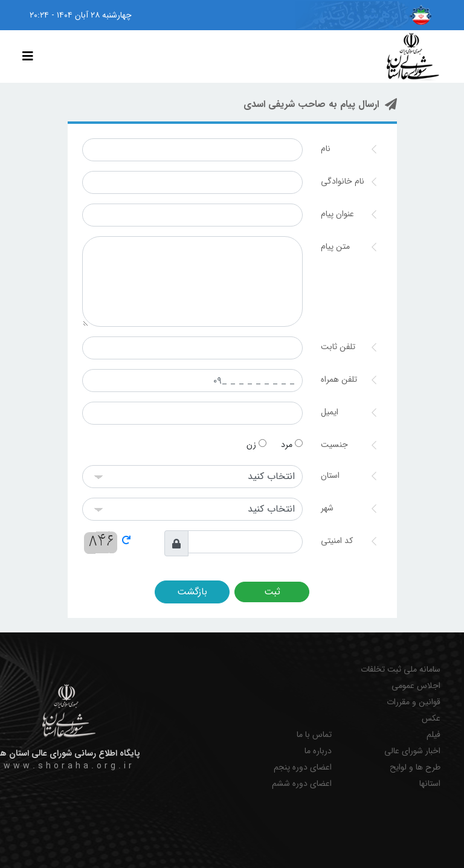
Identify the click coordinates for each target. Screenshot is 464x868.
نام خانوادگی (343, 181)
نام (326, 149)
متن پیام (335, 246)
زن (256, 445)
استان (330, 475)
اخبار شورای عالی (412, 751)
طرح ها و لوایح (415, 767)
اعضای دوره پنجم (303, 767)
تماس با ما (314, 735)
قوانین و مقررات (414, 702)
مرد (292, 445)
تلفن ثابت (338, 347)
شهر (327, 508)
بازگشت (192, 592)
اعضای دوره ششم (302, 784)
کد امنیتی (337, 541)
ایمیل (330, 412)
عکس (431, 719)
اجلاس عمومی (416, 686)
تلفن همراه (339, 379)
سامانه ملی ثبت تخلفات (401, 670)
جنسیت (334, 445)
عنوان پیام (337, 214)
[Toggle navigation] (28, 57)
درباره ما (318, 751)
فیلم (433, 735)
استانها (430, 784)
